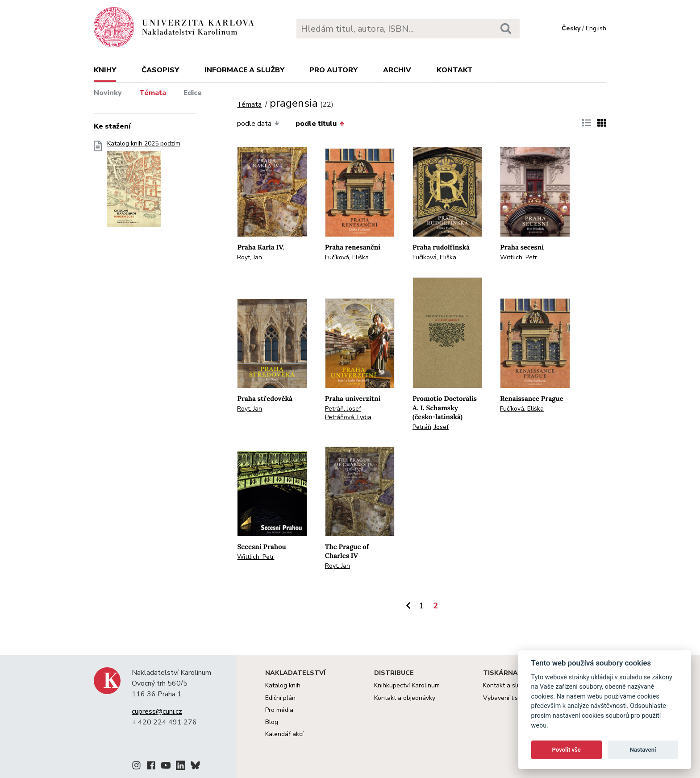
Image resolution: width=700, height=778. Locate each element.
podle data (258, 124)
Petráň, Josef (343, 409)
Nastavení (643, 750)
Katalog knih (283, 685)
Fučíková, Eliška (347, 257)
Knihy (105, 70)
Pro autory (333, 70)
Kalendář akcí (284, 734)
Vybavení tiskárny (508, 698)
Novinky (108, 93)
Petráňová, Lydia (348, 417)
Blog (272, 722)
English (596, 28)
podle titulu (320, 124)
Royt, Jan (250, 257)
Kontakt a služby (506, 685)
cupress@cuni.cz (157, 711)
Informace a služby (244, 70)
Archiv (397, 70)
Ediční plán (280, 698)
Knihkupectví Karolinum (407, 685)
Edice (193, 93)
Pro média (279, 710)
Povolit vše (567, 750)
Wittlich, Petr (519, 257)
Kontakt (455, 70)
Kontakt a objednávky (405, 698)
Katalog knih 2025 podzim (144, 186)
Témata (153, 93)
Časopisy (160, 70)
